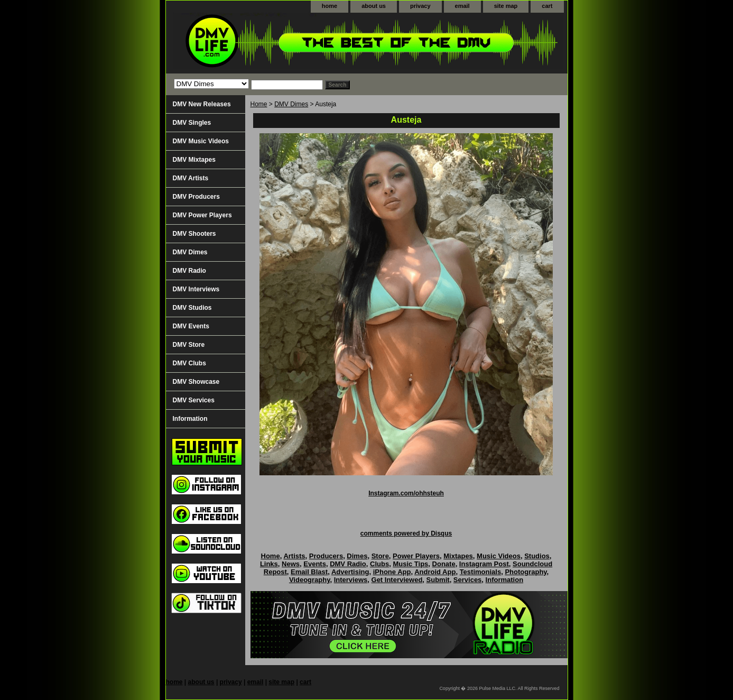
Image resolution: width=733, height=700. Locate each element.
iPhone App (392, 572)
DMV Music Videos (201, 141)
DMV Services (194, 400)
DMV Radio (189, 271)
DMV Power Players (202, 215)
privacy (420, 6)
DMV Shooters (194, 234)
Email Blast (309, 572)
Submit (438, 580)
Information (190, 419)
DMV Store (189, 345)
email (462, 6)
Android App (435, 572)
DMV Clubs (189, 363)
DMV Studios (192, 308)
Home (259, 104)
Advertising (350, 572)
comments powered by (406, 533)
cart (547, 6)
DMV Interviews (196, 289)
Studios (537, 556)
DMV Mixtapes (194, 160)
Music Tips (410, 564)
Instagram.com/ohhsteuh (406, 493)
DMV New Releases (202, 104)
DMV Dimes (291, 104)
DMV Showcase (196, 382)
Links (269, 564)
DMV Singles (192, 123)
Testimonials (481, 572)
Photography (526, 572)
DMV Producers (196, 197)
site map (506, 6)
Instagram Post (484, 564)
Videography (310, 580)
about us (374, 6)
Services (468, 580)
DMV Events (191, 326)
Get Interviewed (397, 580)
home (330, 6)
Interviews (351, 580)
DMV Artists (191, 178)
